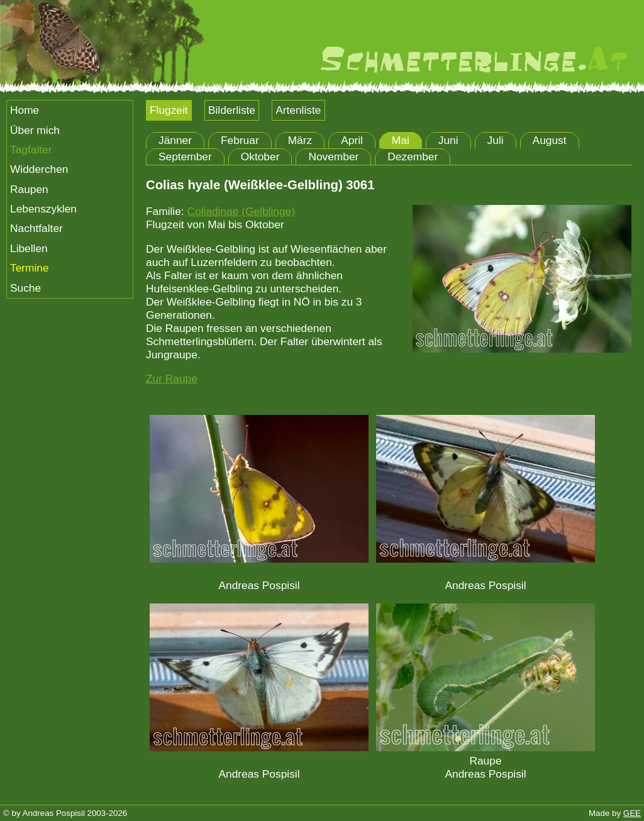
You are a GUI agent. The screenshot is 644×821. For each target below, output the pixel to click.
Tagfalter (31, 150)
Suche (25, 288)
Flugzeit (169, 110)
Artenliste (298, 110)
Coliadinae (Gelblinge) (241, 211)
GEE (632, 813)
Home (25, 110)
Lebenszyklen (43, 209)
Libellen (29, 248)
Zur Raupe (172, 378)
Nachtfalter (36, 228)
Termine (30, 268)
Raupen (29, 189)
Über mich (35, 130)
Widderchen (39, 169)
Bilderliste (232, 110)
